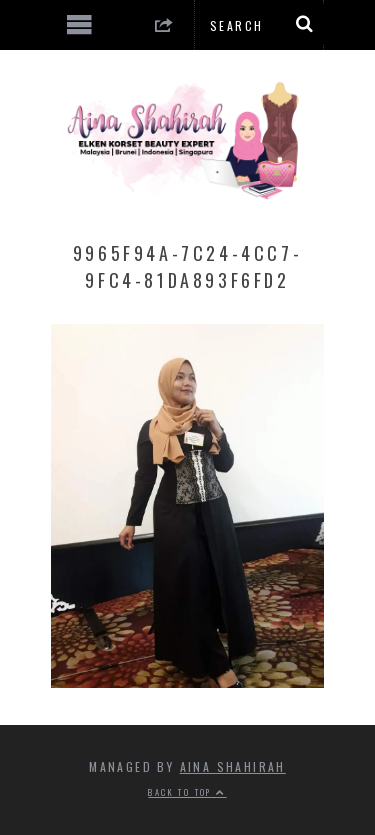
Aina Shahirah (233, 766)
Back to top (187, 792)
